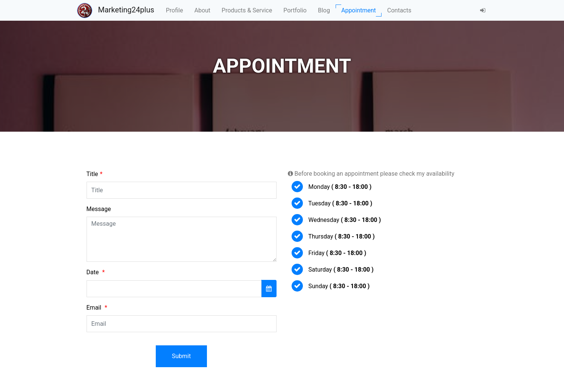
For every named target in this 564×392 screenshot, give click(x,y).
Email (97, 308)
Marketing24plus (116, 11)
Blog (324, 10)
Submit (181, 356)
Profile (175, 10)
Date (96, 272)
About (202, 10)
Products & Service (247, 10)
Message (99, 209)
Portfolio (295, 10)
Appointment (359, 10)
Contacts (399, 10)
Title (95, 174)
